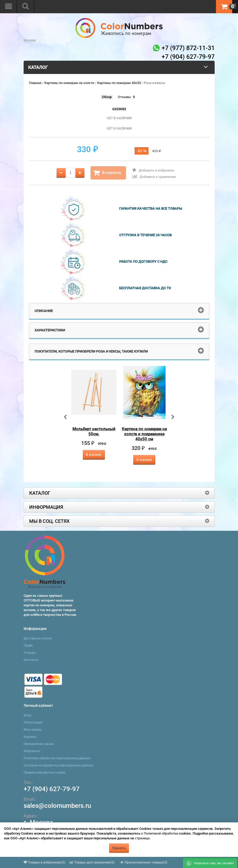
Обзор (107, 97)
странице (142, 838)
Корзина (30, 737)
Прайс (28, 646)
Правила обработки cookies (44, 773)
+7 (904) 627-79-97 (52, 789)
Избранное (32, 751)
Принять (119, 848)
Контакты (31, 660)
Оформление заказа (39, 744)
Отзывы (124, 97)
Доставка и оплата (38, 638)
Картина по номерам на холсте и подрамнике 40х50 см (144, 434)
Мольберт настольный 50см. (94, 431)
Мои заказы (33, 730)
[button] (210, 863)
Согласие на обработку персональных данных (59, 765)
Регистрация (33, 722)
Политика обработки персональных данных (57, 758)
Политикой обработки (161, 833)
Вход (27, 715)
